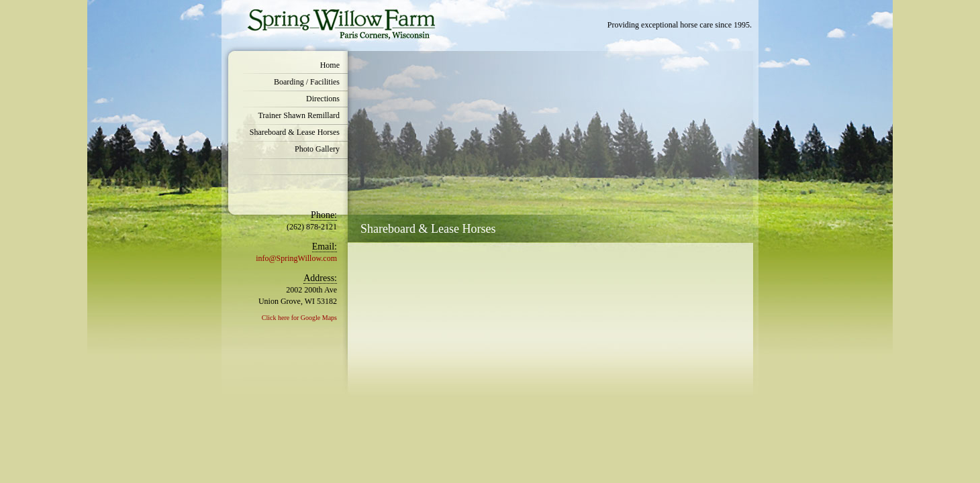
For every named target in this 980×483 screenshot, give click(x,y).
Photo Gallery (317, 149)
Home (330, 65)
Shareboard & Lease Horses (295, 132)
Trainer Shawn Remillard (299, 115)
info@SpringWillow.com (296, 258)
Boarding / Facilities (307, 82)
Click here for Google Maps (299, 318)
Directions (323, 99)
